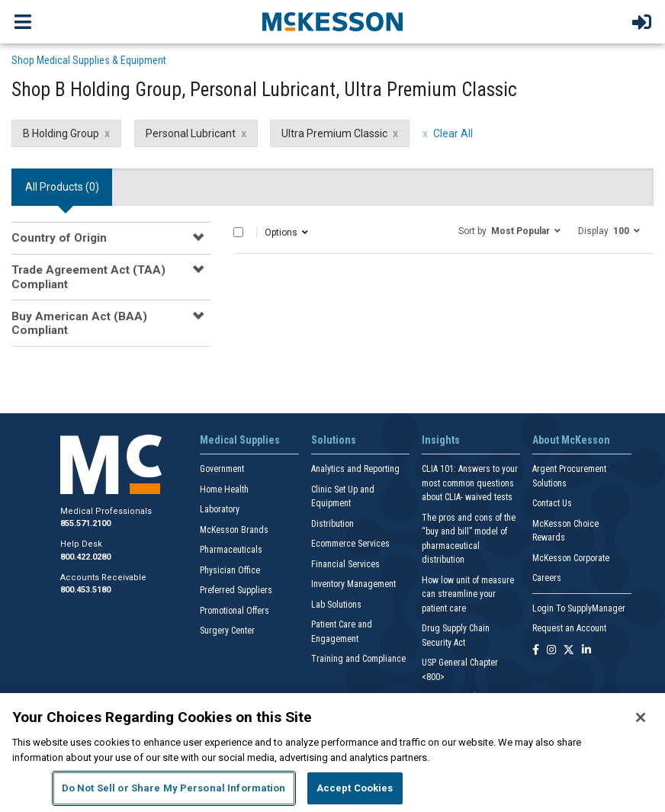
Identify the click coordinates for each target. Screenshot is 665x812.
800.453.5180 (85, 590)
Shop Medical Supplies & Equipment (89, 60)
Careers (547, 578)
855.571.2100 (85, 523)
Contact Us (552, 503)
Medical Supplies (240, 440)
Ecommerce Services (350, 544)
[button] (509, 230)
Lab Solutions (336, 605)
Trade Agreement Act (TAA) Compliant (88, 277)
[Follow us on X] (569, 651)
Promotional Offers (235, 611)
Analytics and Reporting (355, 469)
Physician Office (230, 570)
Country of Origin (59, 238)
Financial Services (345, 564)
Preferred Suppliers (236, 590)
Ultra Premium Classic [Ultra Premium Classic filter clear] (334, 133)
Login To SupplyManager (579, 608)
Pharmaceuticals (231, 550)
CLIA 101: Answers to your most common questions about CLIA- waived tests (470, 483)
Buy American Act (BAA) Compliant (79, 323)
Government (222, 469)
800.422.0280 (85, 557)
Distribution (332, 524)
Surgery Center (227, 631)
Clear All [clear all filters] (453, 133)
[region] (332, 753)
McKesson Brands (234, 530)
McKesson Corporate (571, 558)
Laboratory (220, 509)
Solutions (334, 440)
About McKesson (571, 440)
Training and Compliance (358, 659)
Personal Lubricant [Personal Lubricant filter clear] (191, 133)
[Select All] (238, 232)
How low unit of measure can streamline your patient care (468, 594)
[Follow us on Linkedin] (586, 651)
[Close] (641, 717)
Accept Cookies (355, 788)
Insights (441, 440)
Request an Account (569, 628)
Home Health (224, 489)
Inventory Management (353, 584)
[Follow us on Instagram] (551, 651)
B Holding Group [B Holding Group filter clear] (61, 133)
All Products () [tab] (62, 187)
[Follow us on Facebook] (536, 651)
